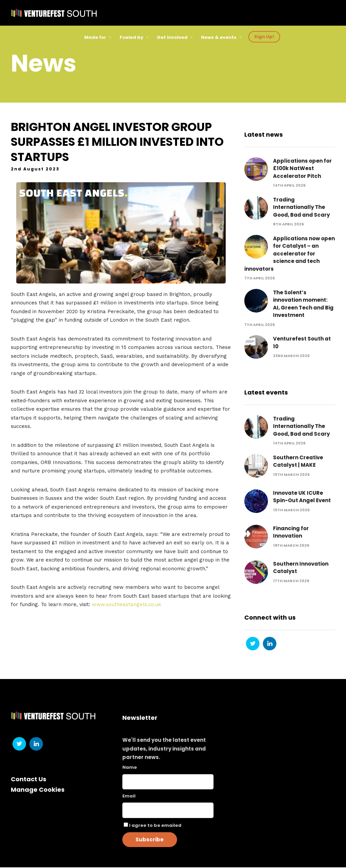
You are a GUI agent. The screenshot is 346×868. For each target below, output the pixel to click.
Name (130, 768)
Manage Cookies (38, 790)
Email (129, 796)
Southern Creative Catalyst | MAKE (298, 462)
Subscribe (150, 840)
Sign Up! (264, 37)
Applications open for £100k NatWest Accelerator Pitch (302, 169)
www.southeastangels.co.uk (127, 605)
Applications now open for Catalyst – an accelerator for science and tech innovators (290, 254)
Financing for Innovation (291, 533)
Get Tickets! (307, 37)
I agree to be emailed (155, 826)
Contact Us (29, 780)
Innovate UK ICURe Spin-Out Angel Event (302, 497)
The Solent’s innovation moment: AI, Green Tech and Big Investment (303, 305)
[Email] (168, 811)
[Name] (168, 782)
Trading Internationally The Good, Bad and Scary (301, 208)
